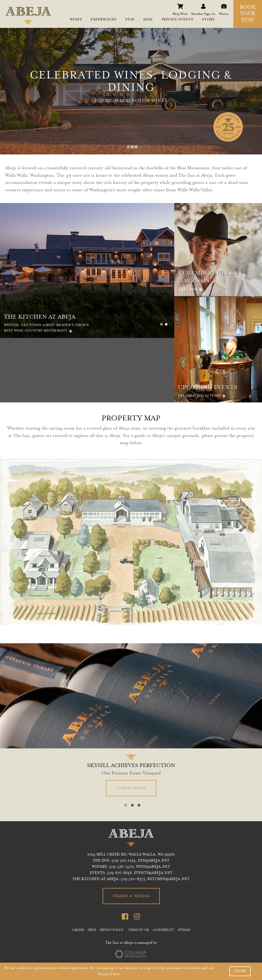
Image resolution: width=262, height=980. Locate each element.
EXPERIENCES (104, 20)
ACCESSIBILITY (163, 930)
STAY (130, 20)
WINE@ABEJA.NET (153, 867)
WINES (76, 20)
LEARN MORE (131, 788)
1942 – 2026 (220, 281)
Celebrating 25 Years (220, 391)
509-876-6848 (119, 873)
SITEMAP (184, 930)
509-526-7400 (121, 867)
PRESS (92, 930)
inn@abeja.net (154, 861)
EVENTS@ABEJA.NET (153, 873)
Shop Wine (180, 5)
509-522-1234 (124, 861)
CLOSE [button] (240, 971)
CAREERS (78, 930)
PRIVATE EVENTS (178, 20)
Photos (224, 5)
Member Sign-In (203, 5)
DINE (148, 20)
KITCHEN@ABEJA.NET (168, 879)
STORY (209, 20)
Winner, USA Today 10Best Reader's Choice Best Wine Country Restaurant (89, 323)
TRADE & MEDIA (131, 896)
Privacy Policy (109, 974)
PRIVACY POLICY (112, 930)
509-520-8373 (133, 879)
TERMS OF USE (139, 930)
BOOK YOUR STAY (248, 14)
